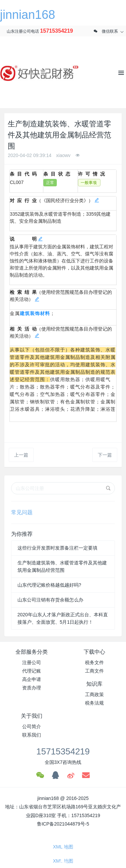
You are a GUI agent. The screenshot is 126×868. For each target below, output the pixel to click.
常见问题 (22, 512)
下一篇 (105, 455)
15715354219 (56, 31)
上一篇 (21, 455)
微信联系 (110, 31)
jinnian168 (28, 15)
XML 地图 (63, 847)
